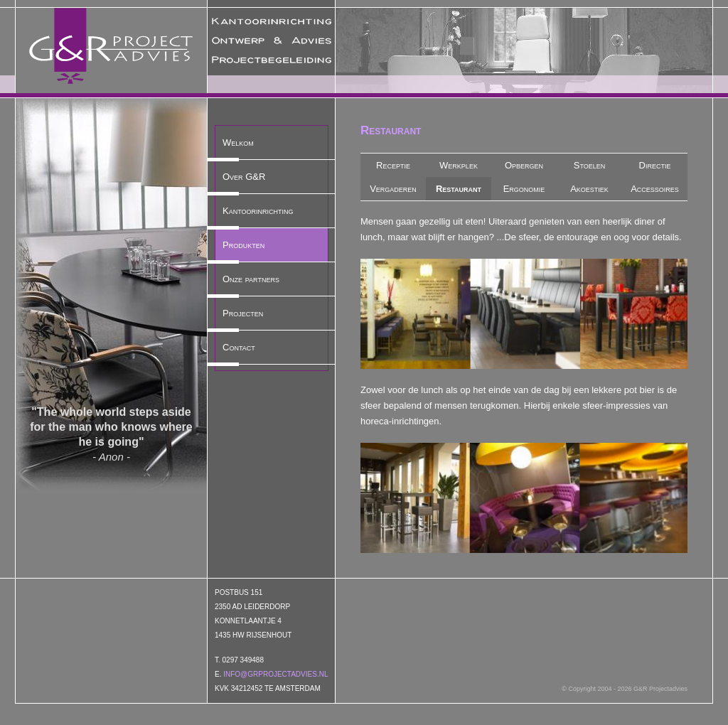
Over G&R (244, 177)
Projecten (243, 313)
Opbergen (524, 165)
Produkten (243, 245)
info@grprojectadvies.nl (275, 674)
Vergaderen (393, 189)
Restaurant (459, 189)
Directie (655, 165)
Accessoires (655, 189)
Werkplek (459, 165)
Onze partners (251, 279)
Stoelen (590, 165)
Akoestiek (589, 189)
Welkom (238, 143)
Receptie (393, 165)
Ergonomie (524, 189)
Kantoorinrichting (258, 211)
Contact (239, 347)
